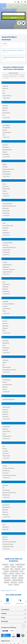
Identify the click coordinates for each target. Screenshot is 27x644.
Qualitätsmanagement (9, 399)
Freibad (5, 191)
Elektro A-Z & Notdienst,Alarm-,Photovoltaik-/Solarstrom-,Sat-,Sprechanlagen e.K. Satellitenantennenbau (13, 50)
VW (3, 488)
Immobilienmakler (8, 243)
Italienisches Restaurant (9, 247)
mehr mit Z (6, 549)
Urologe (5, 466)
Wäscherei (5, 512)
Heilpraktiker (6, 233)
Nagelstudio (6, 343)
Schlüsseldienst (7, 436)
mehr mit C (6, 137)
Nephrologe (6, 348)
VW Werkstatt (6, 495)
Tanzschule (6, 453)
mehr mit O (6, 372)
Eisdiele (5, 164)
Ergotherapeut (6, 172)
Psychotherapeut (7, 385)
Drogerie (5, 152)
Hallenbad (5, 228)
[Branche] (13, 14)
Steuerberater (6, 427)
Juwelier (5, 262)
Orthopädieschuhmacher (9, 370)
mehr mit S (6, 439)
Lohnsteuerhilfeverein (8, 304)
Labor (4, 311)
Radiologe (5, 412)
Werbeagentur (6, 507)
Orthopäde (5, 360)
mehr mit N (6, 352)
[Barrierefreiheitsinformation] (22, 2)
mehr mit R (6, 419)
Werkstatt (5, 510)
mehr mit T (6, 458)
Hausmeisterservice (8, 226)
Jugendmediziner (7, 272)
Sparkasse (5, 429)
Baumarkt (5, 106)
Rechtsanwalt (6, 407)
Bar (3, 115)
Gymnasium (6, 208)
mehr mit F (6, 196)
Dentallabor (6, 154)
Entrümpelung (6, 174)
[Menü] (25, 2)
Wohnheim (5, 514)
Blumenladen (6, 113)
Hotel (4, 223)
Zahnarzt (5, 537)
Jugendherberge (7, 265)
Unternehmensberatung (9, 475)
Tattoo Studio (6, 456)
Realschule (6, 417)
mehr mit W (6, 517)
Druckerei (5, 145)
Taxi (4, 446)
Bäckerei (5, 110)
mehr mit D (6, 157)
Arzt (4, 91)
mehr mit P (6, 392)
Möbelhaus (6, 326)
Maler (4, 331)
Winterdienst (6, 505)
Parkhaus (5, 387)
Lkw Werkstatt (6, 309)
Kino (4, 282)
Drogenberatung (7, 150)
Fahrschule (6, 193)
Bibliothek (5, 108)
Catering (5, 130)
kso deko (5, 43)
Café (4, 135)
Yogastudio (6, 529)
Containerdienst (7, 132)
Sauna (4, 434)
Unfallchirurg (6, 471)
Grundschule (6, 213)
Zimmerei (5, 539)
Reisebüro (5, 414)
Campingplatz (6, 125)
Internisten (6, 245)
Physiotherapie (7, 380)
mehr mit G (6, 215)
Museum (5, 321)
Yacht (4, 525)
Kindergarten (6, 291)
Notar (4, 345)
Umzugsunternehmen (8, 468)
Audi (4, 93)
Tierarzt (5, 449)
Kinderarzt (5, 289)
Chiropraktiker (6, 128)
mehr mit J (6, 274)
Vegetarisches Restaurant (9, 493)
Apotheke (5, 88)
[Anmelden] (18, 2)
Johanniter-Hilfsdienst (9, 269)
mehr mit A (6, 98)
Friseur (4, 184)
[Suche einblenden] (15, 2)
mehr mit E (6, 176)
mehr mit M (6, 333)
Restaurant (6, 409)
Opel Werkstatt (7, 367)
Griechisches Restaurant (9, 206)
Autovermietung (7, 96)
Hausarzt (5, 230)
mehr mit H (6, 235)
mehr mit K (6, 294)
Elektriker (5, 167)
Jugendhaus (6, 267)
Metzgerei (5, 328)
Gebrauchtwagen (7, 204)
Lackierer (5, 306)
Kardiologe (5, 287)
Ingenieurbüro (6, 250)
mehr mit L (6, 313)
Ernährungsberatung (8, 169)
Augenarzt (5, 86)
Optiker (5, 363)
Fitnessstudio (6, 189)
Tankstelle (5, 451)
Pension (5, 389)
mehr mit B (6, 118)
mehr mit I (6, 255)
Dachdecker (6, 147)
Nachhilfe (5, 350)
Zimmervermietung (8, 544)
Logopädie (5, 301)
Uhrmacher (6, 473)
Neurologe (5, 341)
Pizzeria (5, 382)
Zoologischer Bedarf (8, 546)
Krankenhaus (6, 284)
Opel (4, 365)
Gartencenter (6, 211)
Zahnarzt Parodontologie (9, 542)
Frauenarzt (5, 186)
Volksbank (5, 485)
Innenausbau (6, 252)
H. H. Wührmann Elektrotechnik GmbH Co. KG (13, 57)
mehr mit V (6, 497)
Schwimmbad (6, 431)
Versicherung (6, 490)
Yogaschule (6, 527)
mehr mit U (6, 478)
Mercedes (5, 323)
